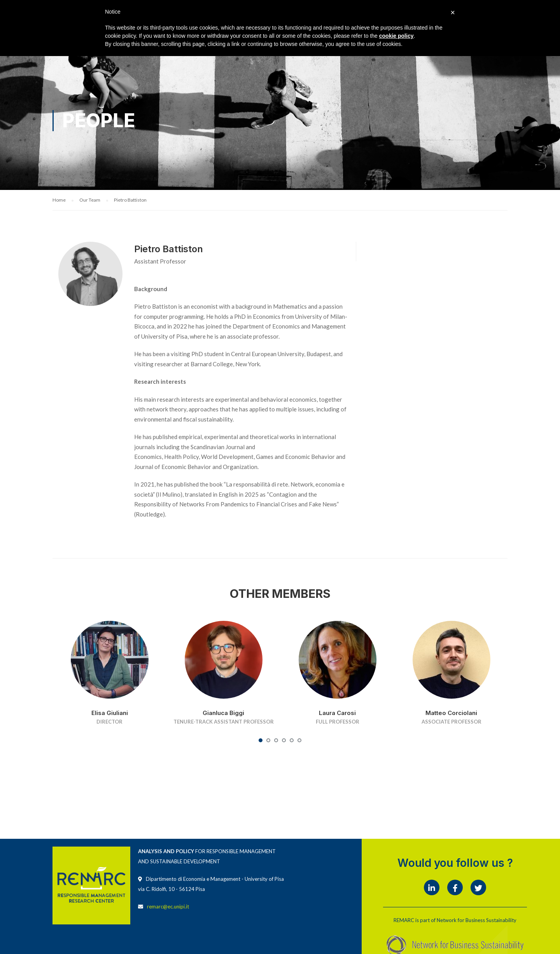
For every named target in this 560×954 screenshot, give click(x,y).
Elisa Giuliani (110, 714)
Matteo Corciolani (451, 714)
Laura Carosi (337, 714)
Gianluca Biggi (223, 714)
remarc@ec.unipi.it (168, 907)
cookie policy (396, 36)
